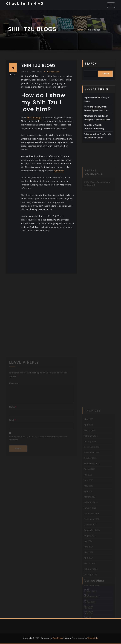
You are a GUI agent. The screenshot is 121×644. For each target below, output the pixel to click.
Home (80, 30)
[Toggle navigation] (111, 5)
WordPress (58, 638)
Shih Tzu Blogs (93, 30)
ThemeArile (93, 638)
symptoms (59, 171)
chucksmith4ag (32, 71)
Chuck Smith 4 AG (25, 4)
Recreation (53, 71)
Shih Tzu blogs (34, 118)
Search (91, 64)
